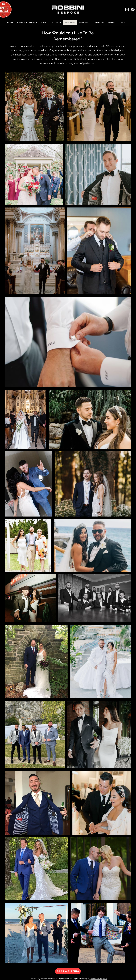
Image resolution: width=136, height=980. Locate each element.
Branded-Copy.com (99, 979)
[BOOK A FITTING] (68, 971)
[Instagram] (127, 9)
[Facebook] (133, 9)
